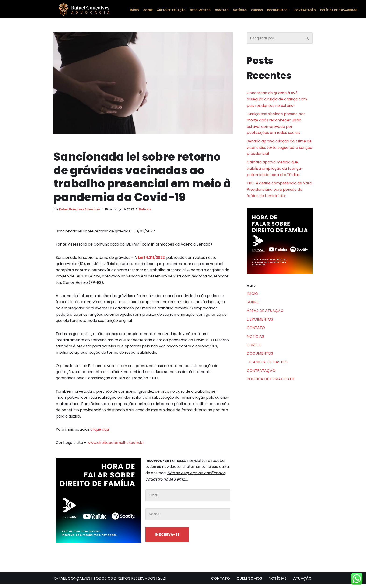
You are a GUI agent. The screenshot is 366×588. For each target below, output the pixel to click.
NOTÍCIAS (240, 10)
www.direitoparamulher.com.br (116, 446)
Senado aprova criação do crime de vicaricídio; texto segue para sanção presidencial (280, 149)
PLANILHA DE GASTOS (268, 365)
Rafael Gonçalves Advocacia (80, 209)
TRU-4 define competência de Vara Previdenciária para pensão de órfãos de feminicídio (280, 191)
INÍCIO (134, 10)
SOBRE (148, 10)
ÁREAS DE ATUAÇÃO (171, 10)
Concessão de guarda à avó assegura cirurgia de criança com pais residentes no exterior (277, 99)
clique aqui (100, 432)
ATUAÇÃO (302, 582)
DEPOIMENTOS (200, 10)
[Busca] (274, 38)
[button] (289, 10)
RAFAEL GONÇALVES (72, 582)
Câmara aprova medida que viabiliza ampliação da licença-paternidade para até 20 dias (275, 170)
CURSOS (257, 10)
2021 (162, 582)
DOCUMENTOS (260, 356)
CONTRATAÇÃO (305, 10)
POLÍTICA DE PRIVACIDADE (339, 10)
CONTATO (222, 10)
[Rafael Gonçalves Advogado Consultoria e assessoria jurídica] (85, 9)
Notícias (146, 209)
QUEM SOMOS (249, 582)
